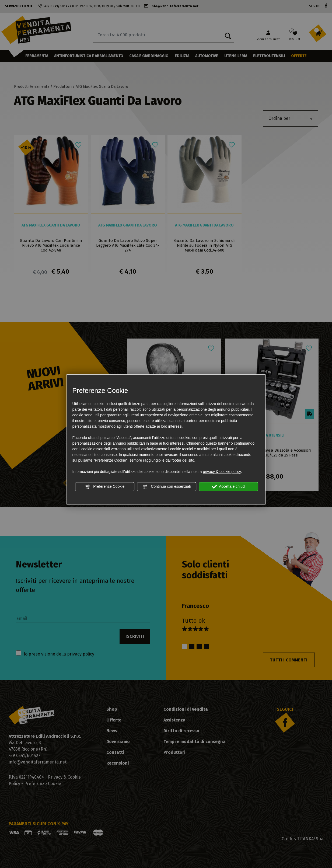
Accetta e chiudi (229, 487)
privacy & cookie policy (222, 472)
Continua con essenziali (167, 487)
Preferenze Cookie (105, 487)
